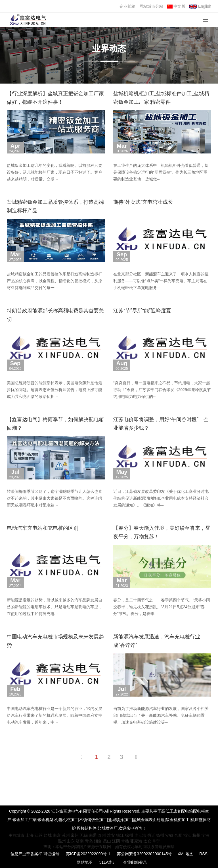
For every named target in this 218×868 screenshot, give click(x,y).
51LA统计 (108, 862)
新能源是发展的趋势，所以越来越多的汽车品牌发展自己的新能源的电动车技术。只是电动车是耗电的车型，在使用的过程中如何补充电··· (54, 607)
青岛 (89, 841)
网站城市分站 (151, 6)
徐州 (129, 835)
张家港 (136, 841)
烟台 (98, 841)
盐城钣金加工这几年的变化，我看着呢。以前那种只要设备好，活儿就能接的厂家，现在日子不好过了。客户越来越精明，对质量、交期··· (54, 172)
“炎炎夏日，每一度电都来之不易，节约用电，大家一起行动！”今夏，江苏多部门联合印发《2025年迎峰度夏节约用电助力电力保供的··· (162, 390)
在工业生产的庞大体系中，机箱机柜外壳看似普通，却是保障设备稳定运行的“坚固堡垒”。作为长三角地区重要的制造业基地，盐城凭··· (161, 172)
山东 (71, 841)
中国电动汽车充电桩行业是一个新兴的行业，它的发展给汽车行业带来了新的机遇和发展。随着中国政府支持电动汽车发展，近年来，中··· (54, 715)
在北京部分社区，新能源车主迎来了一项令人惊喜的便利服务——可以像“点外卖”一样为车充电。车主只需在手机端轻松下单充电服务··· (161, 281)
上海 (30, 835)
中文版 (176, 6)
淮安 (111, 835)
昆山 (107, 841)
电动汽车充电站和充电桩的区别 (43, 528)
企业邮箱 (127, 6)
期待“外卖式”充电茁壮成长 (143, 202)
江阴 (116, 841)
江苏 (39, 835)
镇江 (120, 835)
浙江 (187, 835)
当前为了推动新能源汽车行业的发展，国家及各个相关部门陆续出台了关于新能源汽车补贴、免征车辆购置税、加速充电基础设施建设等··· (161, 715)
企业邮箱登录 (135, 862)
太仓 (147, 841)
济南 (80, 841)
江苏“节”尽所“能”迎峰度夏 (142, 311)
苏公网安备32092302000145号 (144, 854)
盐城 (48, 835)
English (200, 6)
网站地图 (85, 862)
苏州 (66, 835)
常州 (75, 835)
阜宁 (156, 841)
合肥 (178, 835)
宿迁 (151, 835)
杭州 (196, 835)
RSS (203, 854)
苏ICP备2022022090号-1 (88, 854)
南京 (57, 835)
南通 (93, 835)
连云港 (140, 835)
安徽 (169, 835)
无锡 (84, 835)
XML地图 (185, 854)
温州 (62, 841)
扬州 (160, 835)
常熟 (125, 841)
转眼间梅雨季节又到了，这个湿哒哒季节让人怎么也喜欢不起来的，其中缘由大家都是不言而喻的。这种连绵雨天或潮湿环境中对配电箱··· (54, 498)
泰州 (102, 835)
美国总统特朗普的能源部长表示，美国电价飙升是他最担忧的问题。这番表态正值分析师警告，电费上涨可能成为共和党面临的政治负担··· (54, 390)
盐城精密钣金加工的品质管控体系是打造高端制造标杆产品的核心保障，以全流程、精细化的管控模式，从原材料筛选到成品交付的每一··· (54, 281)
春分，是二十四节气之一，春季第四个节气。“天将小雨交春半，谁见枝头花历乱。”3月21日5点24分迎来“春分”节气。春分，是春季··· (162, 607)
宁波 (206, 835)
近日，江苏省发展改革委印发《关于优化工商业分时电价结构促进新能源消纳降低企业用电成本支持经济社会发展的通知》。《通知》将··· (161, 498)
